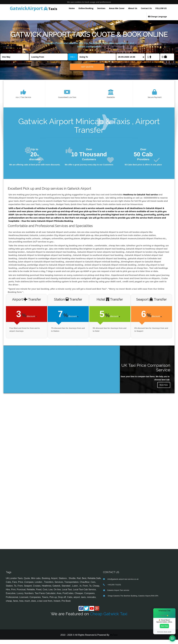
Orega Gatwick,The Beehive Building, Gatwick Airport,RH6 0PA (133, 600)
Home (72, 8)
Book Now (163, 389)
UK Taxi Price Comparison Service (146, 372)
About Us (133, 8)
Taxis (33, 8)
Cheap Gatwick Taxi (109, 618)
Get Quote (87, 67)
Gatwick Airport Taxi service (118, 595)
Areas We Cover (117, 8)
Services (101, 8)
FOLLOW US (161, 8)
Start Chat (164, 626)
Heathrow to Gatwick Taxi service (141, 195)
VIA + (73, 57)
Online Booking (86, 8)
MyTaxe (114, 639)
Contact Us (146, 8)
